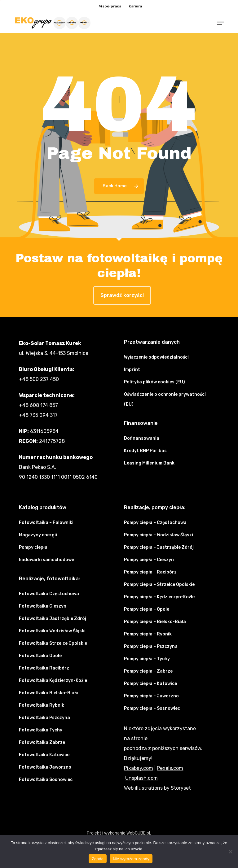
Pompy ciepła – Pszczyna (151, 646)
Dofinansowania (142, 438)
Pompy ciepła (33, 547)
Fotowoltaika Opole (40, 656)
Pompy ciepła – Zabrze (148, 671)
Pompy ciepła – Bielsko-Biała (155, 622)
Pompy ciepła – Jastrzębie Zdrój (159, 547)
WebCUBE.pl (138, 833)
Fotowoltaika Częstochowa (49, 594)
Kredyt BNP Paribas (145, 451)
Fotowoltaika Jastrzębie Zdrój (53, 619)
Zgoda (98, 859)
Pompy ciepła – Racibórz (150, 572)
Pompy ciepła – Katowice (150, 684)
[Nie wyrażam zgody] (230, 852)
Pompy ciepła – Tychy (147, 659)
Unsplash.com (141, 778)
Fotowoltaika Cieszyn (43, 606)
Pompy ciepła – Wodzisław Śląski (159, 535)
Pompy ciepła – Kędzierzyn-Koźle (159, 597)
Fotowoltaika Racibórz (44, 668)
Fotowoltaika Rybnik (42, 705)
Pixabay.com (139, 768)
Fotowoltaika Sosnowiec (46, 780)
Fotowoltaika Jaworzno (45, 767)
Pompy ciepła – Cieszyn (149, 560)
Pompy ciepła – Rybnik (148, 634)
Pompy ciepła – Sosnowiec (152, 708)
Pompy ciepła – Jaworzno (151, 696)
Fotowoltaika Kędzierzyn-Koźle (53, 680)
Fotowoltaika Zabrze (42, 742)
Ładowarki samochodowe (46, 560)
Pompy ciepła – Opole (147, 609)
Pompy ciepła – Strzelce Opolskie (159, 584)
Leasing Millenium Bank (149, 463)
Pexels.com (170, 768)
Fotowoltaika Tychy (41, 730)
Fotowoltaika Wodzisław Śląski (52, 631)
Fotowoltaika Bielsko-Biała (49, 693)
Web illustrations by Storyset (157, 788)
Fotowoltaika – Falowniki (46, 523)
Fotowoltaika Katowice (44, 755)
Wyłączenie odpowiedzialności (156, 357)
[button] (220, 23)
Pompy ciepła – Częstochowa (155, 523)
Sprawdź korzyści (122, 295)
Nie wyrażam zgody (131, 859)
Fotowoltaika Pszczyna (44, 718)
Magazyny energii (38, 535)
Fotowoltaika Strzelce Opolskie (53, 643)
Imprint (132, 370)
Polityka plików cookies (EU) (154, 382)
